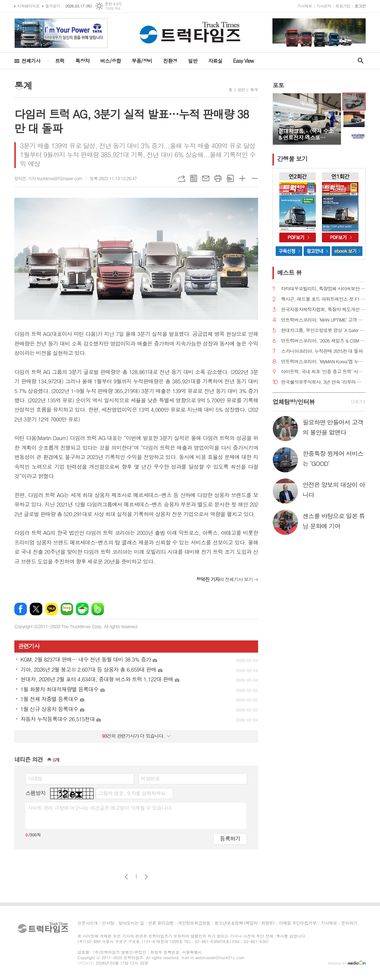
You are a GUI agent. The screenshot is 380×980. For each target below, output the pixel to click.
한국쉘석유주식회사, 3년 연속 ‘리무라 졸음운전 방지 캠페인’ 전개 (323, 382)
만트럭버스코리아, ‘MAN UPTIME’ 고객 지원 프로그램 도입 (323, 320)
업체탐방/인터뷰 (294, 402)
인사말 (108, 923)
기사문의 (324, 6)
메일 (206, 178)
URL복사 (181, 178)
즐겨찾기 (53, 6)
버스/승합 (110, 61)
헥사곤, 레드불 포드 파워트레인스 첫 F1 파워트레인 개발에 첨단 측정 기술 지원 (323, 299)
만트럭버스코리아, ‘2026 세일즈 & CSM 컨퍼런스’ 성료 (323, 341)
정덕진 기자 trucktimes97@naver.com (48, 178)
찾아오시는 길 (131, 923)
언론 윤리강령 (161, 923)
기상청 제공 (113, 8)
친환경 (170, 61)
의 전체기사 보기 (225, 579)
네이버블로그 (67, 609)
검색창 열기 (359, 61)
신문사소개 (87, 923)
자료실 (215, 61)
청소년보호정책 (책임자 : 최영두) (244, 923)
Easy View (243, 61)
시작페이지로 (28, 6)
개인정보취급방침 (194, 923)
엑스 (36, 609)
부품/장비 (142, 61)
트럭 (60, 61)
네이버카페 (82, 609)
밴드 (98, 609)
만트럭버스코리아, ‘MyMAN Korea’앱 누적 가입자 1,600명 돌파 (323, 362)
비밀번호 (150, 778)
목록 (194, 178)
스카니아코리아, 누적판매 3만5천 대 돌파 (322, 351)
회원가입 (343, 6)
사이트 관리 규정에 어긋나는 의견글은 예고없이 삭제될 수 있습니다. (100, 808)
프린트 (218, 178)
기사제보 (305, 6)
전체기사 (31, 61)
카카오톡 (51, 609)
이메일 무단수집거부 (298, 923)
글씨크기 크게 (242, 178)
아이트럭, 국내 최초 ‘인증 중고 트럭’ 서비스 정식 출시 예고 (323, 372)
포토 (278, 85)
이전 (126, 877)
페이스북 (21, 609)
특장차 (82, 61)
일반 (193, 61)
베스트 (289, 272)
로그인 (360, 6)
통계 (254, 90)
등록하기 (230, 838)
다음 (146, 877)
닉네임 (35, 778)
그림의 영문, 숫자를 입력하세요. (132, 793)
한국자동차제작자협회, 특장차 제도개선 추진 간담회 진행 (323, 310)
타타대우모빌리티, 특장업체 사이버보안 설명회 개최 (323, 289)
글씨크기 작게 (255, 178)
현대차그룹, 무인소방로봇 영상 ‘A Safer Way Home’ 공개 (323, 330)
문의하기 (349, 923)
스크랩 (230, 178)
